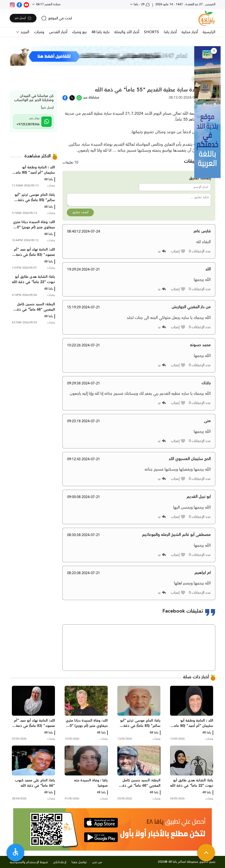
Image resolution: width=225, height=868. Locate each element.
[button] (214, 51)
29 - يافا (141, 4)
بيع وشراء (79, 32)
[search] (57, 18)
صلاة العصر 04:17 (48, 4)
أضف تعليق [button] (80, 212)
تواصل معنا (79, 862)
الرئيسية (209, 32)
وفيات (39, 32)
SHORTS (152, 32)
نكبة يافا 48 (100, 32)
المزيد (24, 32)
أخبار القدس (58, 32)
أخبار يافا (170, 32)
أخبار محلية (190, 32)
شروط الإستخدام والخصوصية (29, 862)
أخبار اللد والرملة (127, 32)
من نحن (97, 862)
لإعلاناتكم (60, 862)
